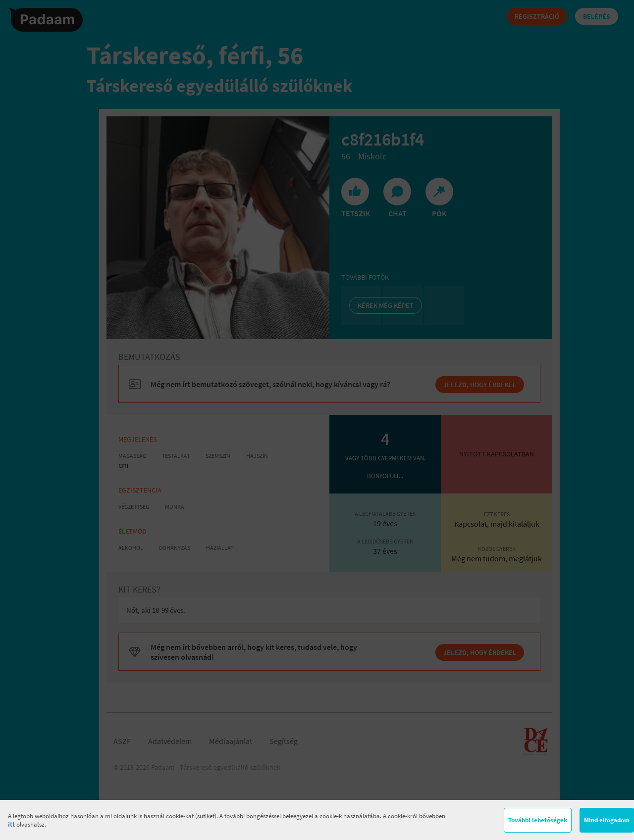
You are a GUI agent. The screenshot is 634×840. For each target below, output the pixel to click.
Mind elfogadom (607, 820)
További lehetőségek (538, 820)
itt (11, 824)
